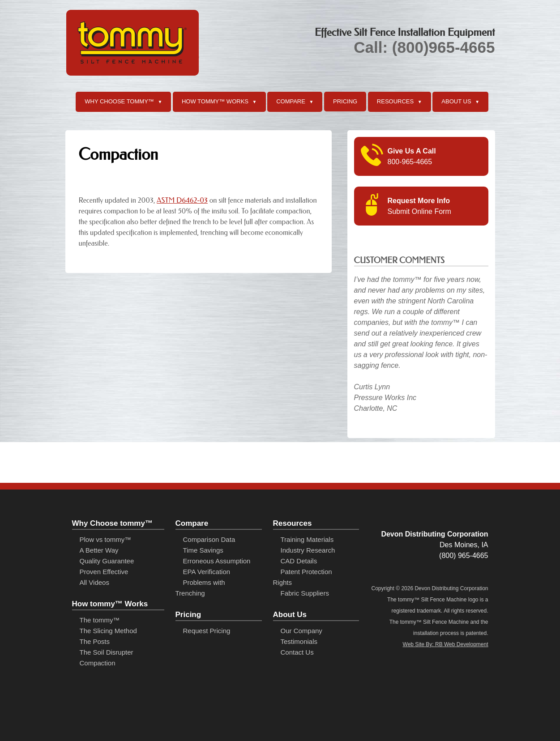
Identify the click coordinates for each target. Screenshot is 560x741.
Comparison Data (209, 539)
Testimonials (299, 641)
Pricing (345, 101)
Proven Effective (104, 572)
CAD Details (299, 561)
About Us (460, 102)
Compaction (98, 663)
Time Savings (203, 550)
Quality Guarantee (107, 561)
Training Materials (307, 539)
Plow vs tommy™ (106, 539)
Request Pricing (207, 631)
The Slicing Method (108, 631)
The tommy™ (100, 620)
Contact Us (297, 652)
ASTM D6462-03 (182, 200)
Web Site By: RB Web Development (446, 644)
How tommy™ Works (219, 102)
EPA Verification (207, 572)
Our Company (301, 631)
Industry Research (308, 550)
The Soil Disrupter (107, 652)
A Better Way (99, 550)
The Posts (95, 641)
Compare (295, 102)
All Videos (94, 582)
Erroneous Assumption (217, 561)
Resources (400, 102)
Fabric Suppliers (305, 593)
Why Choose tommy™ (123, 102)
